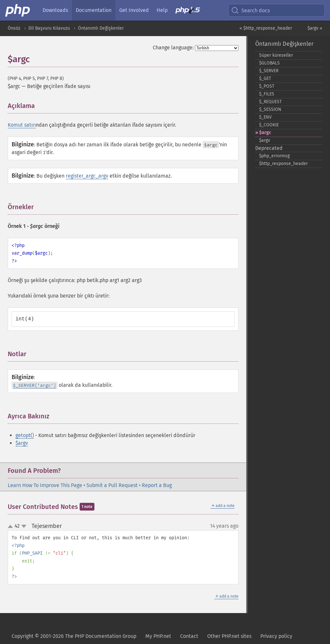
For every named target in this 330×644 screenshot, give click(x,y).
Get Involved (134, 10)
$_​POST (267, 86)
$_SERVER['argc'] (34, 385)
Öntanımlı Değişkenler (101, 28)
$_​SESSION (270, 109)
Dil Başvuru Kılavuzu (49, 28)
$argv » (315, 28)
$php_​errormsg (274, 156)
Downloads (55, 10)
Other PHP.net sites (229, 636)
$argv (22, 443)
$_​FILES (267, 94)
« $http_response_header (266, 28)
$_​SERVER (269, 71)
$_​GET (265, 78)
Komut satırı (22, 125)
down (24, 526)
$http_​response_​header (283, 164)
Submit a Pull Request (112, 485)
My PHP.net (158, 636)
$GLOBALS (269, 63)
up (12, 527)
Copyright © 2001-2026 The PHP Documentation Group (74, 636)
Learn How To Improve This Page (45, 485)
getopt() (25, 435)
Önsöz (14, 28)
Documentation (94, 10)
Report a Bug (157, 485)
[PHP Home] (18, 10)
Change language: (173, 48)
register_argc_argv (87, 176)
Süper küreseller (276, 55)
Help (162, 10)
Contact (189, 636)
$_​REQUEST (270, 102)
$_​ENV (265, 117)
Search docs (250, 10)
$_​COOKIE (269, 125)
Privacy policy (276, 636)
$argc (265, 133)
